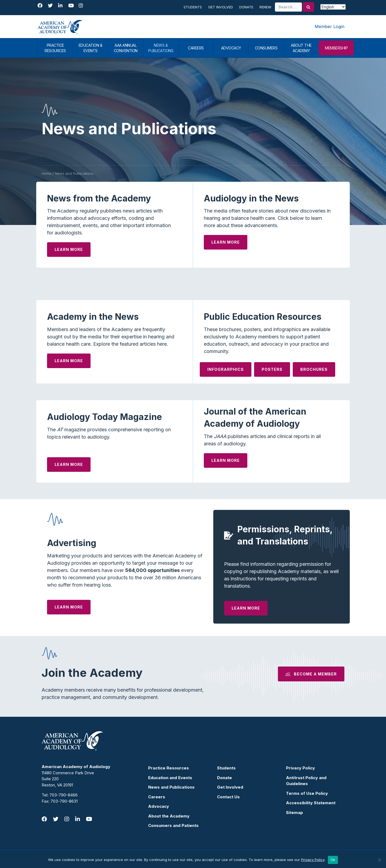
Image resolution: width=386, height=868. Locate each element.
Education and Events (170, 778)
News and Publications (171, 787)
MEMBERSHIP (336, 48)
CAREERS (196, 48)
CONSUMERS (266, 48)
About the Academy (169, 816)
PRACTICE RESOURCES (55, 48)
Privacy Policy (300, 768)
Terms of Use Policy (307, 793)
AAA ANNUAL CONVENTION (126, 48)
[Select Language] (333, 7)
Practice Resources (169, 768)
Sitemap (295, 813)
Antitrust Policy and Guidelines (306, 781)
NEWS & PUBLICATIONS (161, 48)
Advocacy (159, 806)
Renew (265, 7)
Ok (333, 860)
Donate (246, 7)
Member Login (330, 26)
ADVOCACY (231, 48)
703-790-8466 (64, 795)
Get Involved (221, 7)
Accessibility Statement (311, 803)
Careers (157, 797)
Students (193, 7)
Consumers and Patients (173, 825)
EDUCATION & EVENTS (91, 48)
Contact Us (228, 797)
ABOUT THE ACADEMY (301, 48)
